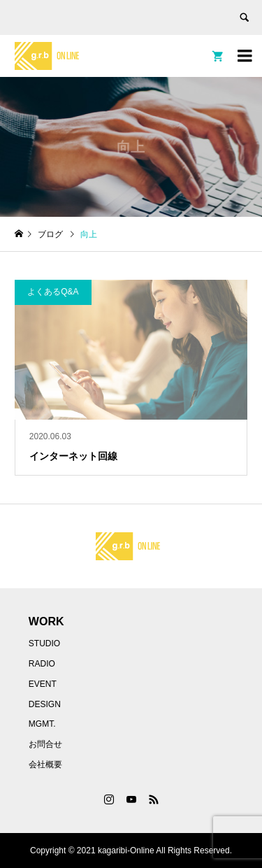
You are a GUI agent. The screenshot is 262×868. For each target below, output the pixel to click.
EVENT (43, 684)
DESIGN (45, 704)
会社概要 (45, 764)
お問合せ (45, 744)
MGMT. (42, 724)
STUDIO (44, 643)
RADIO (42, 664)
